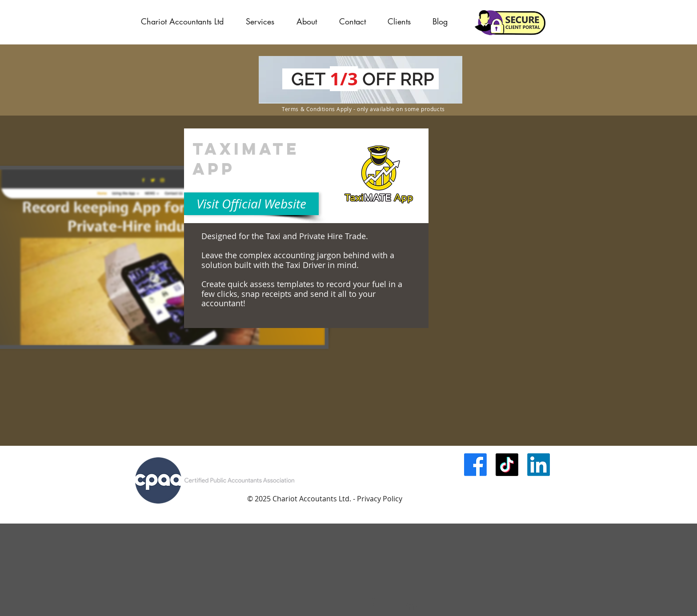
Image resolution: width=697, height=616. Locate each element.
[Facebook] (475, 465)
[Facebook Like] (494, 488)
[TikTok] (507, 465)
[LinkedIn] (539, 465)
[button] (399, 21)
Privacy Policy (380, 499)
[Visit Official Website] (251, 204)
